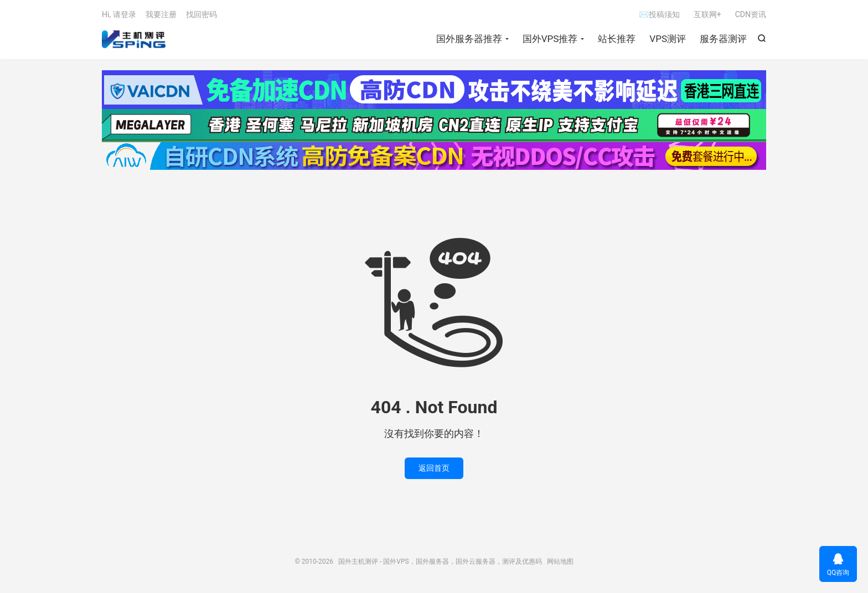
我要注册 (161, 14)
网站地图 (560, 561)
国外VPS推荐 (550, 39)
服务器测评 (723, 39)
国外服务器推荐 (469, 39)
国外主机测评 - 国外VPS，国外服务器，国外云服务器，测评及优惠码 (134, 39)
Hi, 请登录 (119, 14)
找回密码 (201, 14)
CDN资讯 (751, 14)
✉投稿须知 (659, 14)
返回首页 (434, 468)
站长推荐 (617, 39)
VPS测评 (668, 39)
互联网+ (707, 14)
